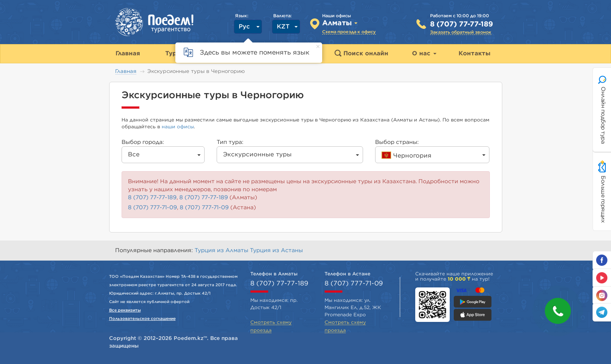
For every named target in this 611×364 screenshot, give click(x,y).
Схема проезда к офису (349, 32)
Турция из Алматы (222, 251)
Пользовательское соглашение (142, 319)
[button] (558, 311)
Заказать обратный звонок (461, 32)
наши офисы (178, 127)
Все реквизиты (125, 310)
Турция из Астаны (276, 251)
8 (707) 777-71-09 (152, 208)
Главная (126, 72)
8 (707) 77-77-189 (462, 24)
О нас (424, 54)
